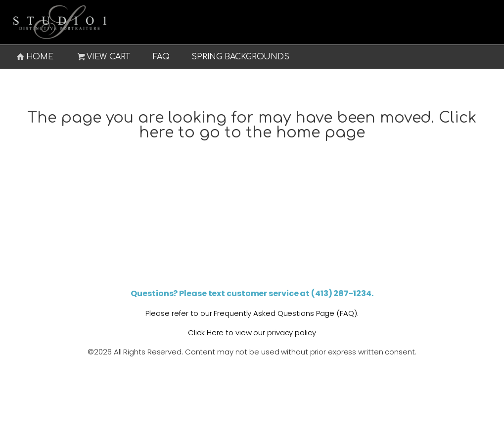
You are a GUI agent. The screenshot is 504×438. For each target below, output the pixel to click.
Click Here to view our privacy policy (252, 332)
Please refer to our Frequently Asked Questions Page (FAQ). (252, 313)
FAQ (161, 57)
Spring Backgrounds (240, 57)
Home (34, 57)
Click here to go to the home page (308, 125)
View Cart (103, 57)
